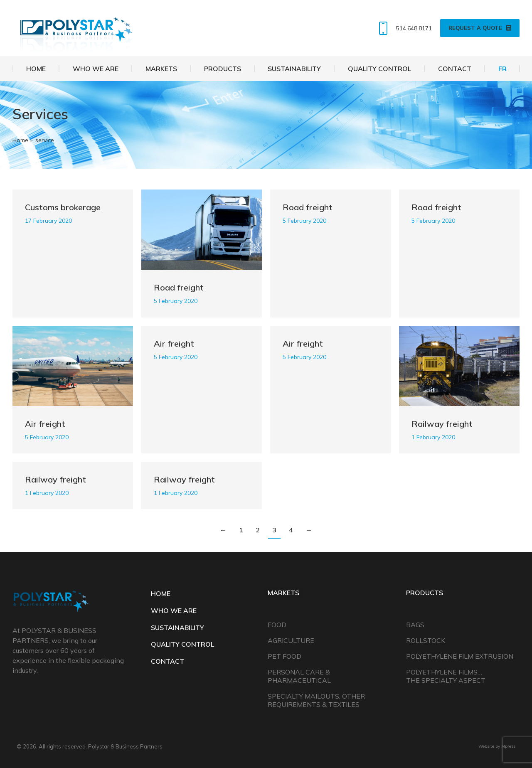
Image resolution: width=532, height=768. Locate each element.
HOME (161, 593)
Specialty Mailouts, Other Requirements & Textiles (316, 700)
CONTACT (167, 661)
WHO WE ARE (174, 610)
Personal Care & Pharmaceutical (299, 676)
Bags (415, 625)
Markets (283, 593)
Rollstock (426, 640)
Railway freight (442, 424)
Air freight (45, 424)
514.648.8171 (403, 28)
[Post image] (202, 230)
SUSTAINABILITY (177, 628)
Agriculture (291, 640)
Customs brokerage (63, 207)
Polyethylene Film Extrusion (460, 656)
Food (277, 625)
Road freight (179, 287)
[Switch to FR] (502, 69)
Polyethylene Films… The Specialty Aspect (446, 676)
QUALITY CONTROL (182, 644)
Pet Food (284, 656)
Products (425, 593)
